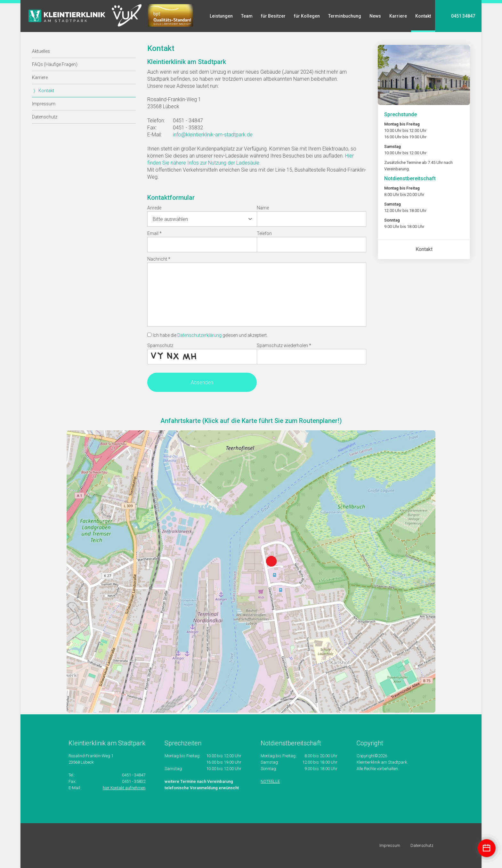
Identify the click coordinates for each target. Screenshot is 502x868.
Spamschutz (160, 345)
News (375, 16)
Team (247, 16)
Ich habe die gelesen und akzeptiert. (210, 335)
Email (154, 233)
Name (263, 208)
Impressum (44, 104)
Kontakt (423, 16)
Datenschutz (45, 117)
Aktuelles (41, 51)
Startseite (67, 16)
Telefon (264, 233)
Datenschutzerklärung (199, 335)
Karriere (398, 16)
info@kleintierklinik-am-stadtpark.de (213, 135)
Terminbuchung (345, 16)
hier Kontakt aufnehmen (124, 788)
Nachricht (159, 259)
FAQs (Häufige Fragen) (55, 64)
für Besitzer (273, 16)
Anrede (154, 208)
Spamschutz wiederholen (284, 345)
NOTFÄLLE (270, 781)
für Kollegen (307, 16)
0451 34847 (463, 16)
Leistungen (221, 16)
